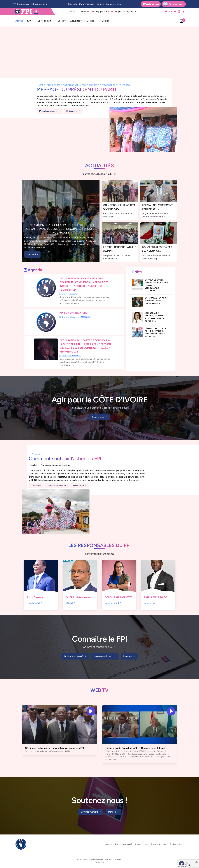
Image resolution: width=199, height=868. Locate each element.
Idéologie (129, 656)
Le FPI (62, 21)
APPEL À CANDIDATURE (73, 313)
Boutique (106, 21)
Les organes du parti (105, 656)
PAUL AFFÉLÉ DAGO (156, 597)
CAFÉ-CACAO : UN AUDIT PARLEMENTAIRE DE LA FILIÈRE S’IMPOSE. (156, 301)
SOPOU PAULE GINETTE (119, 597)
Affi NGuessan (35, 597)
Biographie (73, 111)
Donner (100, 4)
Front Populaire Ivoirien (94, 860)
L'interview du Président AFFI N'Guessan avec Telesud (135, 748)
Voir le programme (50, 111)
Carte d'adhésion (87, 4)
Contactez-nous (113, 4)
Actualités (76, 21)
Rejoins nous (99, 417)
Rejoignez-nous (174, 4)
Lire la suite (32, 254)
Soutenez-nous (151, 4)
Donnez (113, 812)
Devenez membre (91, 812)
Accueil (19, 21)
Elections (92, 21)
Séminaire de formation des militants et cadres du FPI (55, 748)
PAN (30, 21)
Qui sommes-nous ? (75, 656)
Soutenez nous (142, 844)
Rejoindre (73, 4)
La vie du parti (46, 21)
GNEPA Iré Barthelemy (78, 597)
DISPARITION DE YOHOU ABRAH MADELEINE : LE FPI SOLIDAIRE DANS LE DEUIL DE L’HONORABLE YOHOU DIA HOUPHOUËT (61, 229)
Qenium (101, 862)
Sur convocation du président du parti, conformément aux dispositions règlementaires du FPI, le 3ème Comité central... (85, 362)
